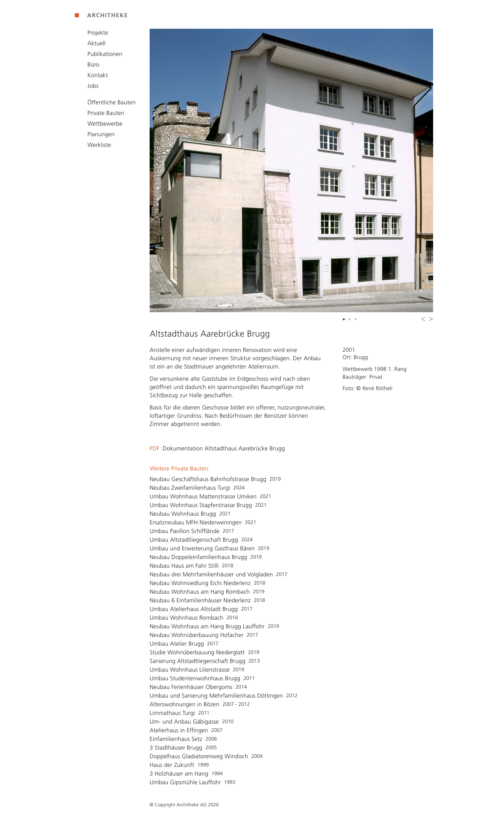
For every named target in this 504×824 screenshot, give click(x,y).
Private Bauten (106, 113)
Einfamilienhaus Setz (176, 739)
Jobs (93, 86)
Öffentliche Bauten (111, 102)
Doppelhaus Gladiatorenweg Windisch (199, 756)
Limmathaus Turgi (172, 713)
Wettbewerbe (105, 124)
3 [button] (356, 320)
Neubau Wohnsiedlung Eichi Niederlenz (200, 583)
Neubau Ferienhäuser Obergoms (191, 687)
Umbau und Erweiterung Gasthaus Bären (202, 548)
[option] (291, 170)
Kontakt (98, 75)
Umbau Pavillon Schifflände (185, 531)
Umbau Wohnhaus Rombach (186, 618)
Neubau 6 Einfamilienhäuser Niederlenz (200, 600)
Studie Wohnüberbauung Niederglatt (197, 652)
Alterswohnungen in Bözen (184, 704)
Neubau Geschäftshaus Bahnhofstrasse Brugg (208, 479)
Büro (93, 65)
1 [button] (345, 320)
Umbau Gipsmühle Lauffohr (185, 782)
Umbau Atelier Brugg (177, 644)
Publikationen (105, 54)
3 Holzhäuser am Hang (179, 774)
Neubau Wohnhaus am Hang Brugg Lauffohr (207, 626)
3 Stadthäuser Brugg (176, 748)
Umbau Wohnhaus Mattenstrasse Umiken (203, 496)
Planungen (101, 134)
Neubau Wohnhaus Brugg (183, 514)
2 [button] (350, 320)
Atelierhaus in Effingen (179, 730)
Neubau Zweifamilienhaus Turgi (190, 488)
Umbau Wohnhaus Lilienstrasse (190, 670)
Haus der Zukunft (172, 765)
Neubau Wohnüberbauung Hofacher (197, 635)
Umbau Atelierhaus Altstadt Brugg (194, 609)
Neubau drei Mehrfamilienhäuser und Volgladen (211, 574)
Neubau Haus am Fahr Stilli (184, 566)
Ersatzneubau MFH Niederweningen (196, 522)
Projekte (98, 33)
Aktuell (96, 43)
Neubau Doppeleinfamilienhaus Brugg (198, 557)
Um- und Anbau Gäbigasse (184, 722)
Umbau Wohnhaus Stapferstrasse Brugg (201, 505)
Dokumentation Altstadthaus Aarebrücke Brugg (224, 448)
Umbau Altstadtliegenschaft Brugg (194, 540)
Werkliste (99, 145)
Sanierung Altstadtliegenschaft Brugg (197, 661)
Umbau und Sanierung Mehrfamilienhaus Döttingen (216, 696)
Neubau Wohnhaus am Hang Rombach (200, 592)
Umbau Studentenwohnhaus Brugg (195, 678)
